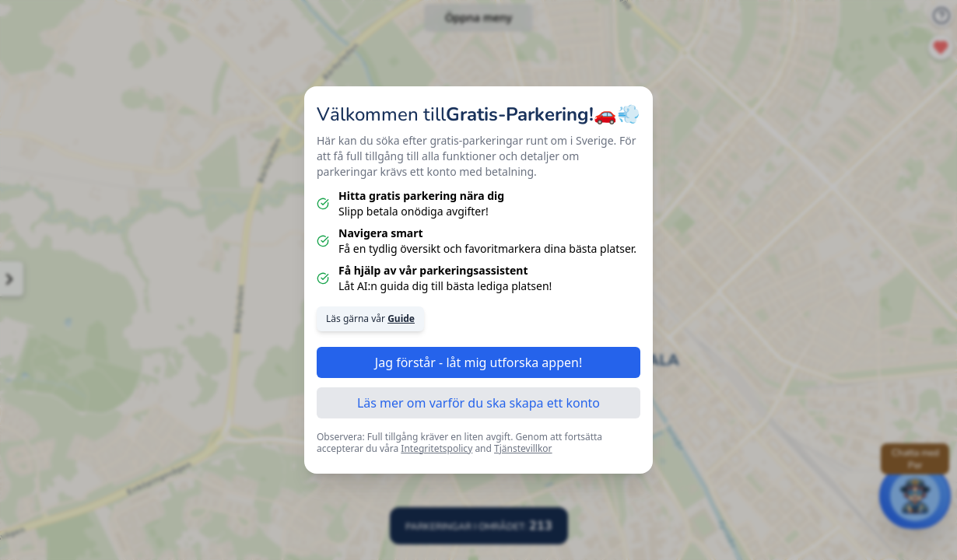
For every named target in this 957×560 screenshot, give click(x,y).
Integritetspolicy (436, 448)
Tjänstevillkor (523, 448)
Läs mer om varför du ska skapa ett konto (478, 403)
